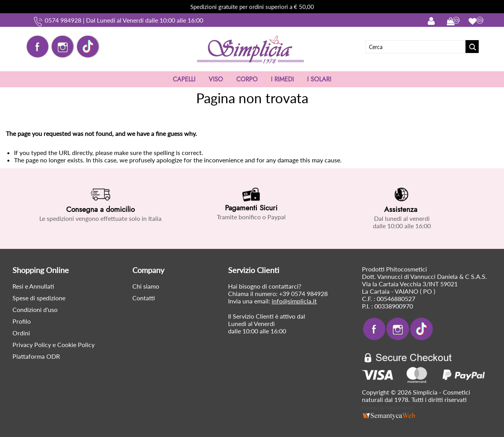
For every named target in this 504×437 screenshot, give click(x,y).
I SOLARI (319, 79)
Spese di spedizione (39, 298)
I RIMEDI (282, 79)
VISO (216, 79)
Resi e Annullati (33, 286)
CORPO (247, 79)
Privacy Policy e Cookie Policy (54, 344)
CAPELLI (184, 79)
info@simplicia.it (294, 301)
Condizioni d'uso (35, 309)
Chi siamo (146, 286)
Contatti (144, 298)
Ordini (21, 333)
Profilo (22, 321)
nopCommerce (400, 408)
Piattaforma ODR (36, 356)
